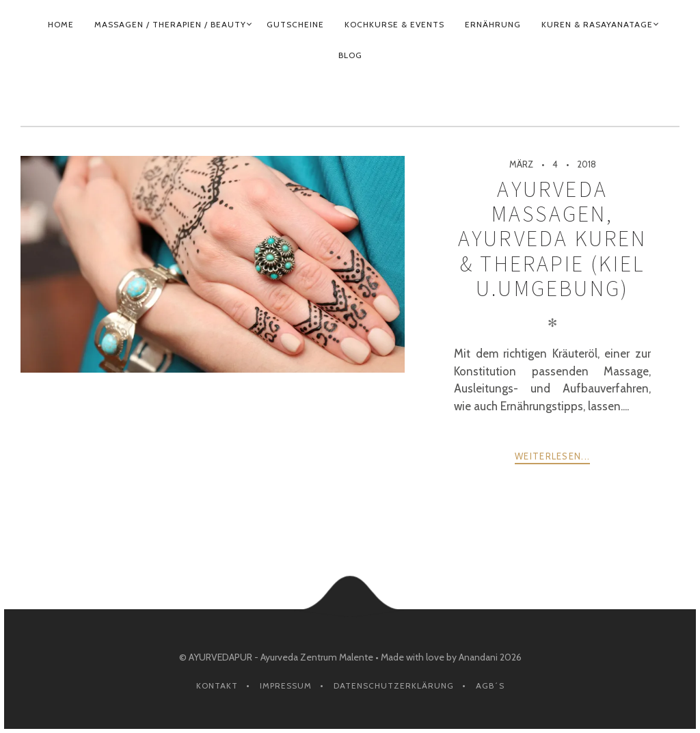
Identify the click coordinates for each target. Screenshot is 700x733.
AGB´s (490, 685)
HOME (61, 24)
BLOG (350, 55)
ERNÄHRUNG (493, 24)
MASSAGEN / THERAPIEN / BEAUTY (170, 24)
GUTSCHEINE (295, 24)
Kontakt (217, 685)
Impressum (286, 685)
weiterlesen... (552, 456)
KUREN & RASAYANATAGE (597, 24)
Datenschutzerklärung (394, 685)
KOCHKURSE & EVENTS (394, 24)
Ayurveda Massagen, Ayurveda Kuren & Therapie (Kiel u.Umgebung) (553, 239)
